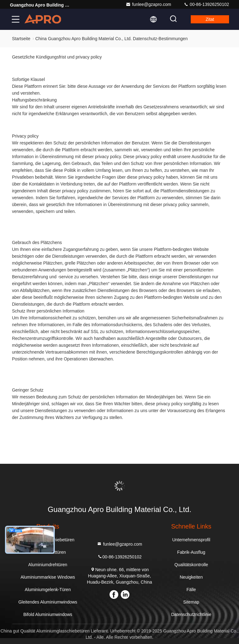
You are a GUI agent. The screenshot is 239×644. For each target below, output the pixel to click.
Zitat (210, 19)
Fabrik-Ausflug (191, 552)
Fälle (191, 590)
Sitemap (191, 602)
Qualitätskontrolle (191, 565)
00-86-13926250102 (206, 4)
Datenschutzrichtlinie (191, 614)
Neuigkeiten (191, 577)
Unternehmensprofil (191, 540)
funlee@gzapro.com (148, 4)
